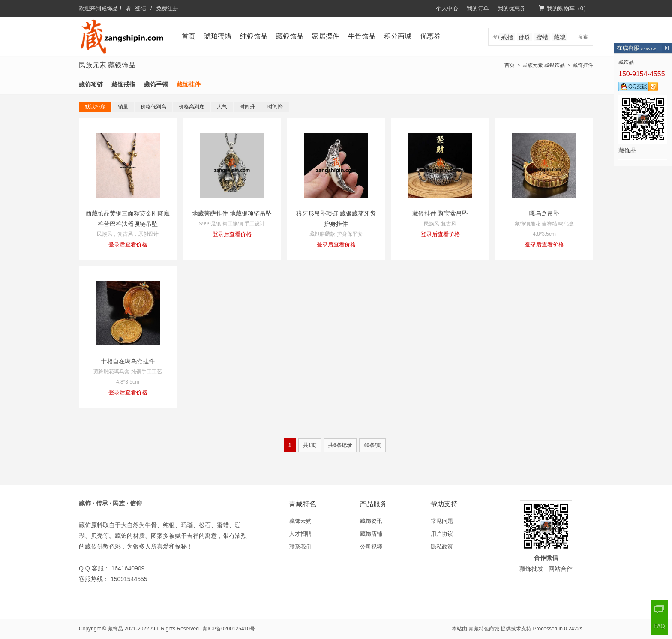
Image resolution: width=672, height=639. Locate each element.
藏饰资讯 (371, 521)
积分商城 (398, 36)
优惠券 (430, 36)
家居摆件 (326, 36)
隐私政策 (442, 547)
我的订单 (478, 8)
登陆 (141, 8)
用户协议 (442, 534)
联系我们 (300, 547)
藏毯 (560, 37)
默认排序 (95, 107)
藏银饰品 (290, 36)
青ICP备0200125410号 (229, 629)
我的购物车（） (564, 8)
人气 (222, 107)
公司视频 (371, 547)
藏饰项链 (91, 84)
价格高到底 (192, 107)
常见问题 (442, 521)
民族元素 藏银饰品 (544, 65)
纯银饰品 (254, 36)
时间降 (275, 107)
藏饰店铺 (371, 534)
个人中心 (447, 8)
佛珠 (525, 37)
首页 (189, 36)
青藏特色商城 (484, 629)
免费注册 (167, 8)
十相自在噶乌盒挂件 (128, 361)
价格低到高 (153, 107)
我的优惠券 (511, 8)
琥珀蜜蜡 (218, 36)
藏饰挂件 (583, 65)
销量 (123, 107)
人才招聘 (300, 534)
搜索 (583, 37)
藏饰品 (109, 8)
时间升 (247, 107)
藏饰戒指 (123, 84)
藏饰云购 (300, 521)
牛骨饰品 (362, 36)
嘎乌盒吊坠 (544, 213)
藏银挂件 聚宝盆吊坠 (440, 213)
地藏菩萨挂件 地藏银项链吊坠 (232, 213)
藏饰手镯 (156, 84)
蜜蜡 (542, 37)
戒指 (507, 37)
